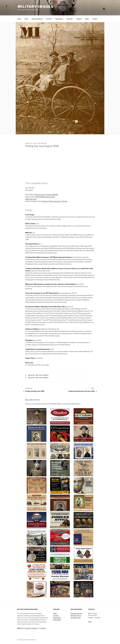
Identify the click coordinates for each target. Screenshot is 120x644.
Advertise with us (76, 615)
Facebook (28, 628)
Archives (49, 19)
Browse (45, 201)
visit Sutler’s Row (55, 404)
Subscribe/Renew (37, 19)
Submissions (59, 19)
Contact (95, 19)
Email (90, 622)
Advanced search (55, 201)
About (87, 19)
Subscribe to (31, 199)
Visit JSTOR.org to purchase (45, 197)
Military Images (36, 7)
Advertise (70, 19)
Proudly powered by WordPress (26, 640)
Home (19, 19)
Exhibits (79, 19)
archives (31, 378)
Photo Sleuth (57, 620)
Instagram (34, 628)
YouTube (43, 628)
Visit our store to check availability (46, 195)
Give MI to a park (76, 618)
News (26, 19)
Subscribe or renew (76, 613)
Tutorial (64, 201)
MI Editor (43, 143)
